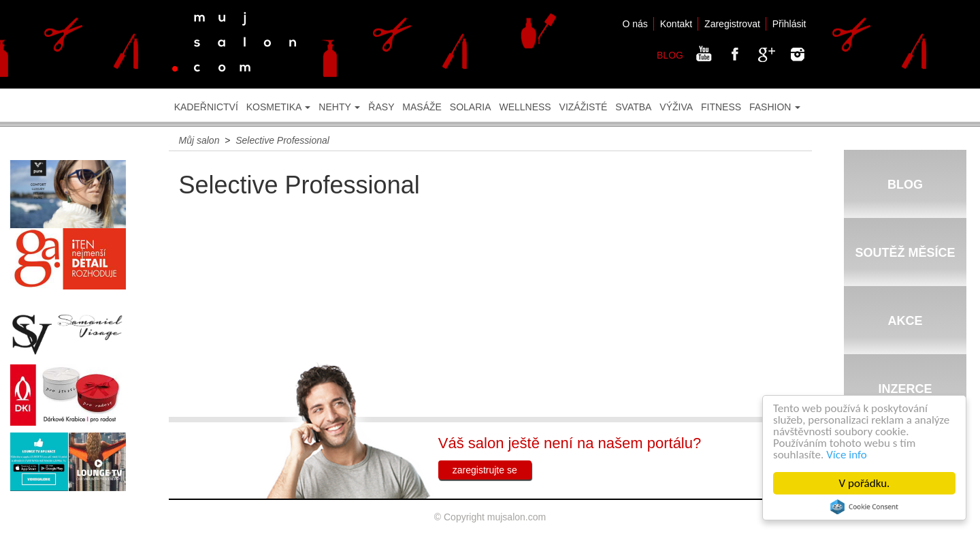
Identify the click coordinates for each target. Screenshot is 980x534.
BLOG (670, 55)
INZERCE (905, 389)
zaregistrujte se (485, 470)
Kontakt (676, 24)
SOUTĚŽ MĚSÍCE (905, 253)
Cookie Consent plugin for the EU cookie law (865, 507)
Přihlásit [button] (789, 24)
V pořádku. (865, 483)
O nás (635, 24)
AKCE (905, 321)
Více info (847, 455)
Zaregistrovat (732, 24)
